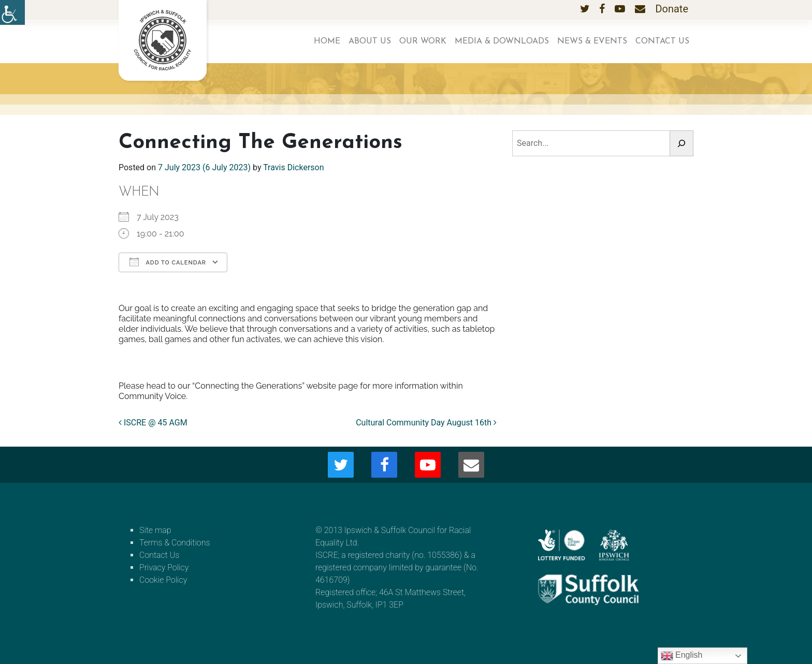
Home (327, 41)
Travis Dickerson (293, 167)
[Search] (682, 143)
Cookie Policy (163, 580)
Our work (423, 41)
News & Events (592, 41)
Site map (155, 530)
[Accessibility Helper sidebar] (12, 12)
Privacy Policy (164, 567)
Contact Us (662, 41)
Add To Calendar (168, 262)
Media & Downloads (502, 41)
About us (370, 41)
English (682, 656)
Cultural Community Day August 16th (426, 423)
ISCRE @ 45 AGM (153, 423)
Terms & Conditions (175, 543)
